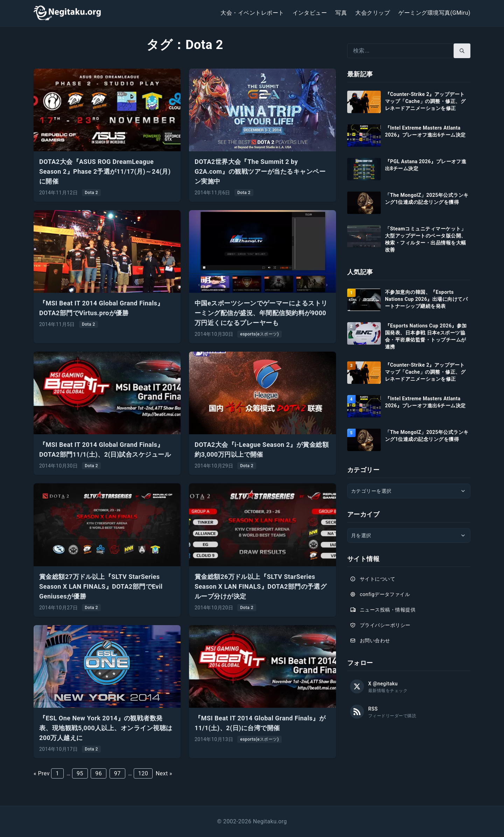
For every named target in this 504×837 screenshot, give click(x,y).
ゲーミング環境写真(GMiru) (434, 13)
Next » (164, 773)
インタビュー (310, 13)
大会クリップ (373, 13)
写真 (341, 13)
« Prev (42, 773)
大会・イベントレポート (252, 13)
